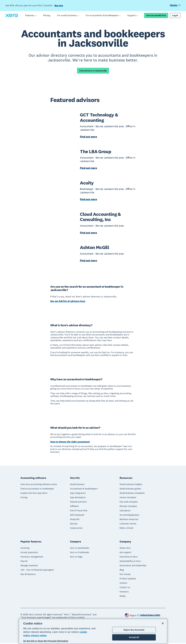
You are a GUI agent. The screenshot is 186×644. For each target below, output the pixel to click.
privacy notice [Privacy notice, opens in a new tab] (39, 635)
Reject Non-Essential (134, 630)
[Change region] (149, 616)
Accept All (134, 637)
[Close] (163, 623)
